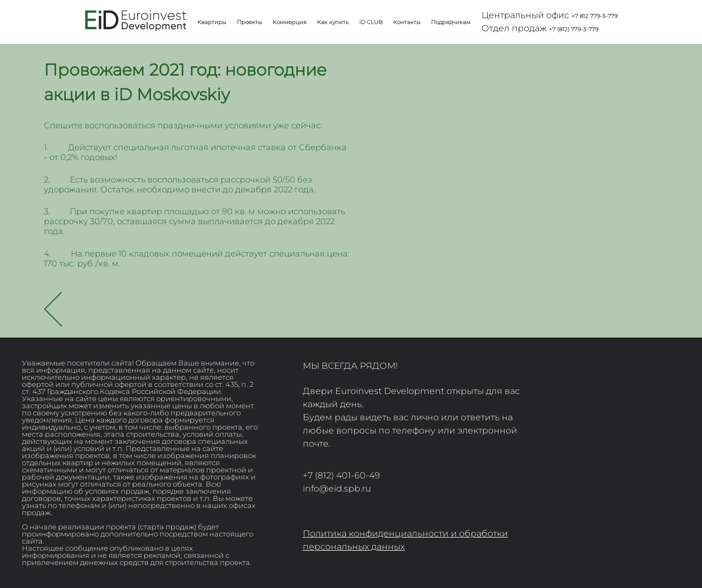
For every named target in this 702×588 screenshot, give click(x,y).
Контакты (407, 22)
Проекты (250, 22)
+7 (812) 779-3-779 (574, 29)
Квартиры (212, 22)
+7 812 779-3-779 (595, 16)
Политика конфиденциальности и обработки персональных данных (405, 540)
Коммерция (290, 22)
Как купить (333, 22)
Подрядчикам (451, 22)
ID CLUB (371, 22)
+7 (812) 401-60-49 (341, 475)
